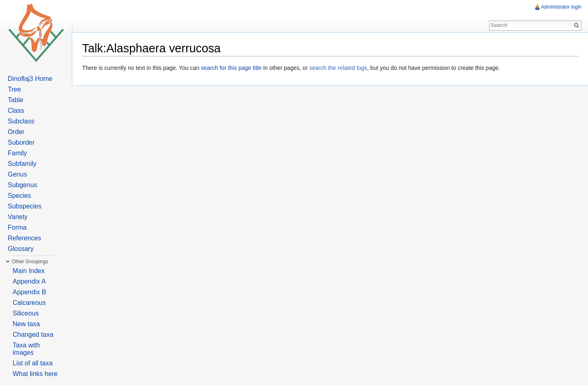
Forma (17, 227)
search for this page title (231, 68)
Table (16, 100)
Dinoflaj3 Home (30, 79)
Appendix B (29, 292)
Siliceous (26, 313)
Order (16, 132)
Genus (17, 174)
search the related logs (338, 68)
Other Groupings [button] (30, 262)
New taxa (26, 324)
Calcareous (29, 303)
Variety (18, 217)
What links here (35, 374)
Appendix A (29, 281)
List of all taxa (33, 363)
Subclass (21, 121)
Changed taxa (33, 335)
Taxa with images (26, 349)
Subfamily (22, 164)
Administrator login (561, 7)
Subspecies (25, 206)
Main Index (29, 271)
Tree (14, 89)
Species (19, 196)
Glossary (21, 249)
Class (16, 111)
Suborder (21, 142)
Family (17, 153)
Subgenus (22, 185)
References (24, 238)
